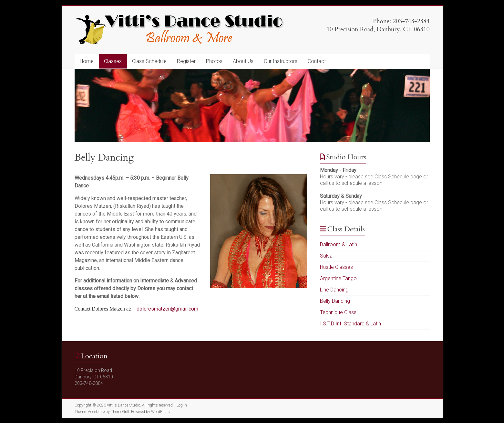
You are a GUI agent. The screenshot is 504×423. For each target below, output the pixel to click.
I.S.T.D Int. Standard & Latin (350, 324)
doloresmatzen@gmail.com (167, 309)
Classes (113, 61)
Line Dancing (334, 290)
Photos (214, 61)
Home (87, 61)
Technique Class (338, 312)
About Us (243, 61)
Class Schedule (149, 61)
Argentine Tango (338, 278)
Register (186, 61)
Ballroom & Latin (339, 244)
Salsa (326, 256)
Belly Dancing (335, 301)
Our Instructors (281, 61)
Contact (317, 61)
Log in (182, 405)
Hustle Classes (336, 267)
